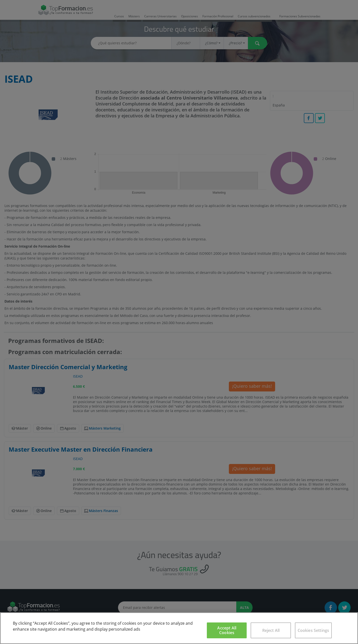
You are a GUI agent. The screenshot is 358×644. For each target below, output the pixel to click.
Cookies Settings (313, 630)
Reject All (271, 630)
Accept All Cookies (227, 630)
